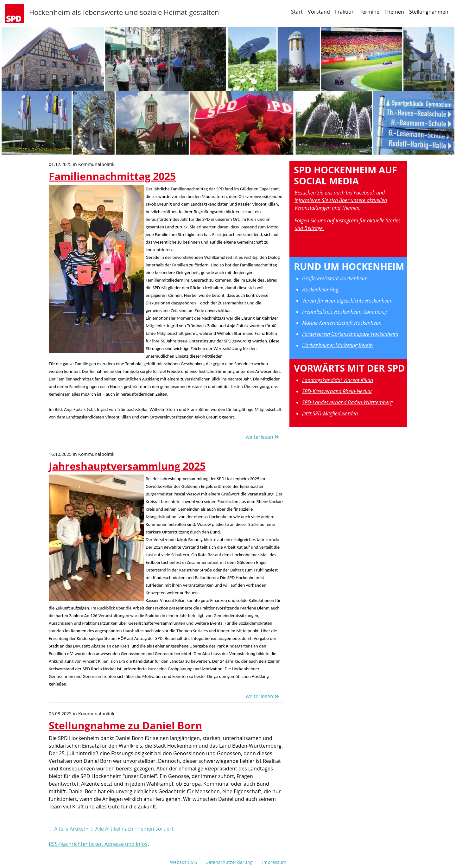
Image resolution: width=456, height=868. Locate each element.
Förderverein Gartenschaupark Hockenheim (350, 334)
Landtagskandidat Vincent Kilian (338, 380)
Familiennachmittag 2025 (112, 176)
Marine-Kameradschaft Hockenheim (342, 323)
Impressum (274, 862)
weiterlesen (262, 437)
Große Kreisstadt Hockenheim (335, 278)
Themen (394, 12)
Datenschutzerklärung (229, 862)
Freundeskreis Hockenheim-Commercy (344, 312)
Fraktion (345, 12)
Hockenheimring (320, 290)
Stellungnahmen (429, 12)
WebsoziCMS (184, 862)
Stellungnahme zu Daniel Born (125, 725)
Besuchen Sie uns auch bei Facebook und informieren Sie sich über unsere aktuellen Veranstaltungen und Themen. (341, 200)
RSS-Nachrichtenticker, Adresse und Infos (98, 844)
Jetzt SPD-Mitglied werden (330, 413)
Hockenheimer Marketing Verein (337, 345)
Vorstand (319, 12)
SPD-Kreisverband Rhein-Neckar (337, 391)
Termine (370, 12)
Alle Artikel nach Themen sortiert (134, 829)
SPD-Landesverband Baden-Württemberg (347, 402)
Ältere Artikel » (71, 829)
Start (297, 12)
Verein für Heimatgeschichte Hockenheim (347, 301)
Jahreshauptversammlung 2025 (127, 466)
